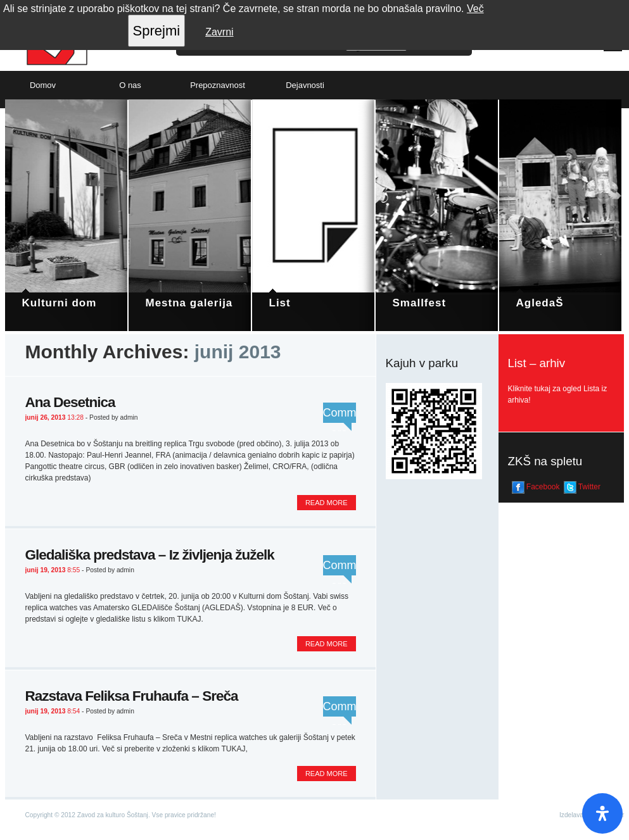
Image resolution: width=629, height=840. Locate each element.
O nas (130, 85)
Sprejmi (157, 31)
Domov (43, 85)
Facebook (536, 487)
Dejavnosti (305, 85)
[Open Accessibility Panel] (602, 813)
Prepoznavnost (218, 85)
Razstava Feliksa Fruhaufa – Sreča (132, 696)
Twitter (582, 487)
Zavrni (219, 32)
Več (475, 9)
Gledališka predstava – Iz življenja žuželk (150, 555)
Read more (327, 503)
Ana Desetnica (70, 402)
